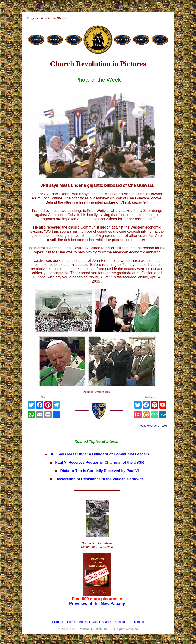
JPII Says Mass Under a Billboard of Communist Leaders (100, 454)
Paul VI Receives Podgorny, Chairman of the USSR (99, 462)
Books (83, 622)
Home (71, 622)
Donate (139, 622)
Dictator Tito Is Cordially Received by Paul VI (100, 471)
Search (106, 622)
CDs (95, 622)
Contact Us (123, 622)
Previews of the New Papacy (97, 604)
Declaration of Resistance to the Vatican (100, 479)
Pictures (58, 622)
